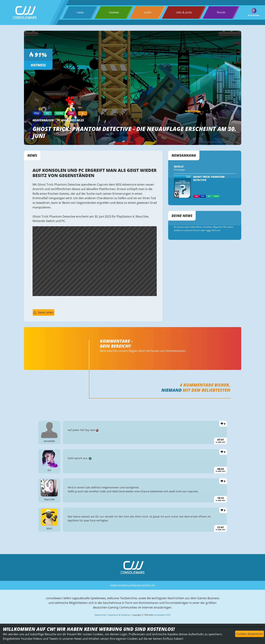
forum (221, 12)
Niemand (171, 390)
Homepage (179, 170)
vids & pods (184, 12)
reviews (114, 12)
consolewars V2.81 (162, 615)
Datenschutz (100, 615)
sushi (148, 12)
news (80, 12)
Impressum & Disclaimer (119, 615)
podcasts (141, 585)
